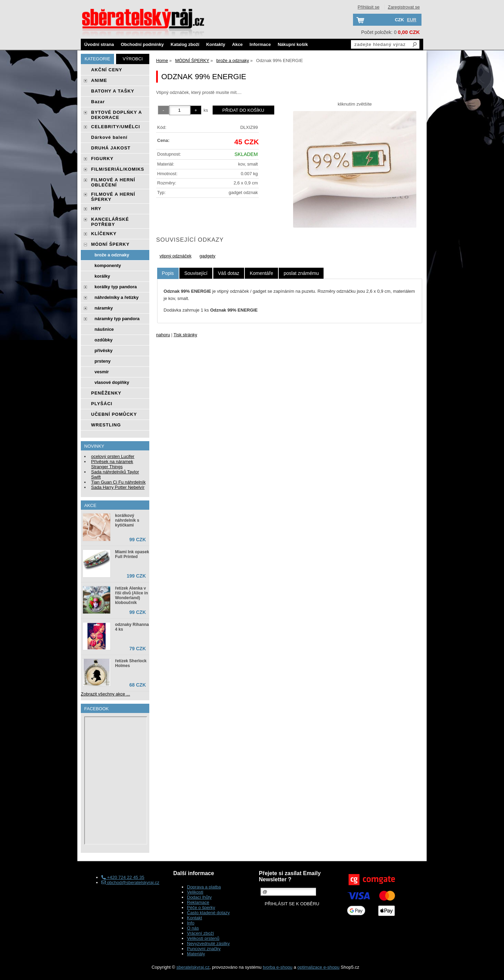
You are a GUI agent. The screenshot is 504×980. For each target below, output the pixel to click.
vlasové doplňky (112, 382)
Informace (260, 44)
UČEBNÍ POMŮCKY (114, 414)
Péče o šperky (201, 908)
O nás (193, 928)
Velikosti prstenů (203, 938)
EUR (412, 20)
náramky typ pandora (117, 319)
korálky (102, 276)
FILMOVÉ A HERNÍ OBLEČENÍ (113, 182)
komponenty (108, 265)
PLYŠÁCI (102, 404)
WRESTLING (106, 425)
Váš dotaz (229, 273)
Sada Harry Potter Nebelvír (118, 487)
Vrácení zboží (200, 933)
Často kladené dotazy (208, 913)
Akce (237, 44)
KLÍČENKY (104, 234)
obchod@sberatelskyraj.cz (130, 882)
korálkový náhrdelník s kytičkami (127, 520)
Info (191, 923)
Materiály (196, 954)
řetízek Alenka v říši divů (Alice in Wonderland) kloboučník (131, 595)
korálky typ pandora (116, 287)
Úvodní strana (99, 44)
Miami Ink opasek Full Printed (132, 554)
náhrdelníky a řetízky (117, 297)
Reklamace (198, 902)
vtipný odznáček (175, 256)
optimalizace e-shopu (319, 967)
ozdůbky (104, 340)
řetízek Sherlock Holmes (131, 663)
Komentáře (261, 273)
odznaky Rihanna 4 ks (132, 627)
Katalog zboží (185, 44)
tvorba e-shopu (278, 967)
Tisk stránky (185, 335)
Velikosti (195, 892)
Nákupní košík (293, 44)
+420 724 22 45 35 (123, 877)
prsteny (103, 361)
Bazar (98, 102)
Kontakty (216, 44)
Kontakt (194, 918)
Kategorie (97, 59)
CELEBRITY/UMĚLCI (116, 127)
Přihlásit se (369, 7)
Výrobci (133, 59)
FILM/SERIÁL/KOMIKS (118, 169)
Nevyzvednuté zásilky (208, 943)
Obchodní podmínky (142, 44)
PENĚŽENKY (106, 393)
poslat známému (301, 273)
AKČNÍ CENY (107, 70)
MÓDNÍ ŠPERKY (110, 244)
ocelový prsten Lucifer (113, 456)
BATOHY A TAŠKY (113, 91)
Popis (168, 273)
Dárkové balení (109, 137)
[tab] (168, 273)
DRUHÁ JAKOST (111, 148)
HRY (96, 209)
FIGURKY (102, 159)
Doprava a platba (204, 887)
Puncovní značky (204, 949)
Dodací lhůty (199, 897)
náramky (104, 308)
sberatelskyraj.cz (193, 967)
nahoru (163, 335)
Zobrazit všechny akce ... (105, 694)
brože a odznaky (112, 255)
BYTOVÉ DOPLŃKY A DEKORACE (116, 115)
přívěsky (104, 350)
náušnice (104, 329)
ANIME (99, 80)
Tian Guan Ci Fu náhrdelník (118, 482)
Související (196, 273)
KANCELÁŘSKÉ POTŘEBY (110, 222)
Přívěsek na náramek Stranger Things (112, 464)
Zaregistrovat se (404, 7)
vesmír (102, 372)
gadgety (207, 256)
